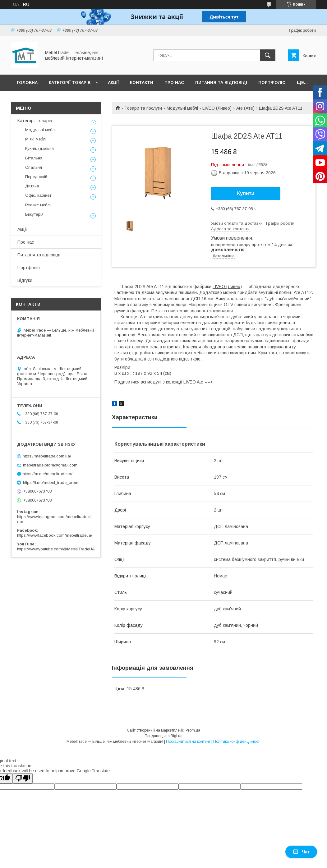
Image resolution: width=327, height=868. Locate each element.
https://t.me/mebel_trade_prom (51, 482)
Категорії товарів (70, 83)
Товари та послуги (143, 108)
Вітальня (34, 158)
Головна (27, 83)
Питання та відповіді (221, 83)
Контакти (142, 83)
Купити (246, 193)
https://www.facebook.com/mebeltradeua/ (55, 535)
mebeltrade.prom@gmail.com (50, 465)
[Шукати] (268, 55)
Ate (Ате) (245, 108)
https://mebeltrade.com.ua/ (47, 456)
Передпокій (36, 177)
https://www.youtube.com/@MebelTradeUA (56, 549)
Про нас (174, 83)
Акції (113, 83)
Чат (301, 852)
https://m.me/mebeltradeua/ (48, 474)
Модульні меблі (182, 108)
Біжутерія (34, 214)
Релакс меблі (38, 205)
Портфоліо (272, 83)
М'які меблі (36, 139)
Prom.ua (193, 730)
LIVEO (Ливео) (217, 108)
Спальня (34, 167)
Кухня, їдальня (39, 148)
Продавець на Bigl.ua (163, 736)
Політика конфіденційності (237, 742)
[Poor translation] (23, 778)
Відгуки (25, 280)
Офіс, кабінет (38, 195)
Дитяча (32, 186)
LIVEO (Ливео (226, 287)
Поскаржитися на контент (188, 742)
